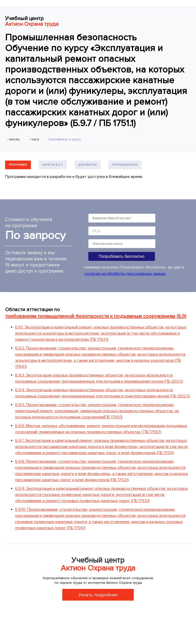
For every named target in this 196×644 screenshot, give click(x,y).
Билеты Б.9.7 (53, 165)
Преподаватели (125, 165)
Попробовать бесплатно (121, 256)
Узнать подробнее (98, 595)
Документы (88, 165)
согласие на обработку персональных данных (125, 274)
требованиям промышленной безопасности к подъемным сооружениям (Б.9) (96, 316)
